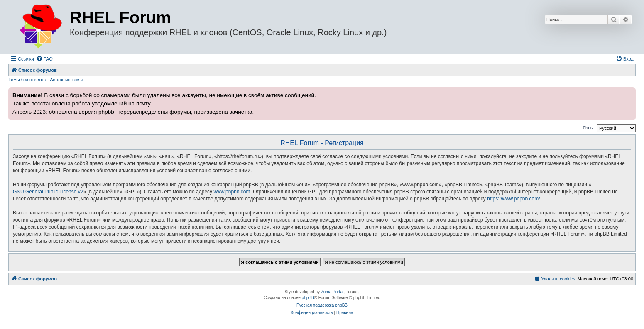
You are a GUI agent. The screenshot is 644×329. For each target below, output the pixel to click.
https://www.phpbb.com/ (513, 199)
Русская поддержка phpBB (322, 305)
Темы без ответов (27, 80)
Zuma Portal (332, 292)
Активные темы (66, 80)
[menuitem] (44, 59)
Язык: (589, 128)
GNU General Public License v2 (48, 192)
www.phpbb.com (232, 192)
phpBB (308, 298)
